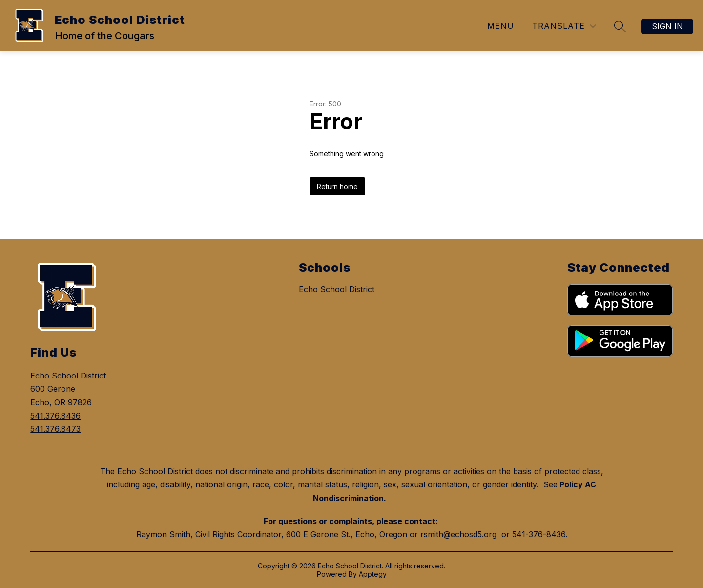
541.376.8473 (55, 429)
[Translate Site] (564, 26)
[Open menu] (494, 26)
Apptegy (373, 574)
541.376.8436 (55, 416)
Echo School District (337, 289)
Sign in (667, 26)
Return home (337, 186)
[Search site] (620, 26)
